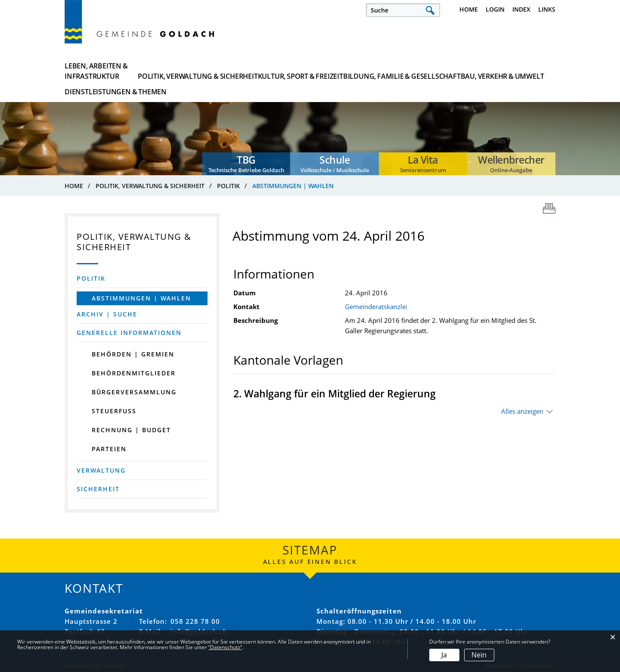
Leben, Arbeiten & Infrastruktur (96, 71)
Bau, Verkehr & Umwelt (437, 71)
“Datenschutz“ (225, 647)
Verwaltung (101, 470)
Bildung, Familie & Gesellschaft (355, 71)
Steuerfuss (114, 411)
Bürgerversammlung (134, 392)
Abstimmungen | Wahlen (150, 298)
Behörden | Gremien (133, 354)
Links (547, 9)
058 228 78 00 (195, 621)
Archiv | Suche (107, 314)
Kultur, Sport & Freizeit (271, 71)
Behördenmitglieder (134, 373)
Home (469, 9)
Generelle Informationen (129, 333)
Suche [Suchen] (430, 10)
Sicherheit (98, 489)
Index (521, 9)
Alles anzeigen (522, 411)
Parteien (109, 449)
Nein (479, 655)
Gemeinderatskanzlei (376, 307)
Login (495, 9)
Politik (91, 278)
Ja (444, 655)
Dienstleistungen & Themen (513, 71)
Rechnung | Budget (131, 430)
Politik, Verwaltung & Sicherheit (187, 71)
